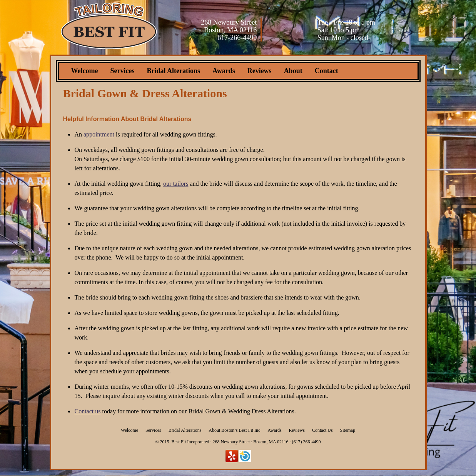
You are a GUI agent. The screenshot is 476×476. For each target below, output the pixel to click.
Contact (327, 71)
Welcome (85, 71)
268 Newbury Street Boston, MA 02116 (229, 26)
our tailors (176, 184)
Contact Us (322, 430)
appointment (99, 134)
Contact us (87, 411)
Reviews (260, 71)
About (293, 71)
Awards (224, 71)
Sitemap (348, 430)
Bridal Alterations (173, 71)
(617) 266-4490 (306, 442)
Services (122, 71)
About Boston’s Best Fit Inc (234, 430)
